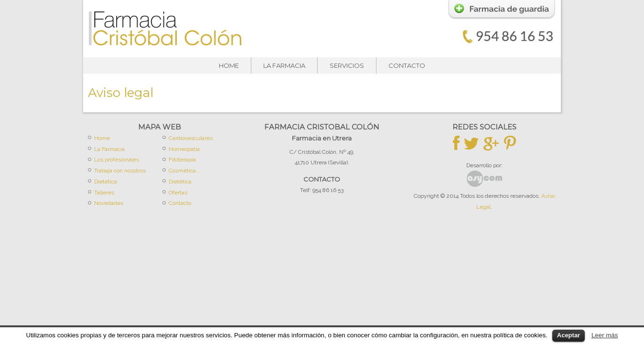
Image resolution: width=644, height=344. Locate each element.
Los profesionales (117, 160)
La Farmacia (284, 65)
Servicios (347, 65)
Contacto (407, 65)
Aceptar (569, 335)
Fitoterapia (182, 160)
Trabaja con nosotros (120, 171)
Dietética (106, 182)
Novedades (109, 203)
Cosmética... (184, 171)
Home (229, 65)
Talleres (104, 193)
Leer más (605, 335)
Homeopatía (184, 149)
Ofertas (178, 193)
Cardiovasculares (191, 138)
